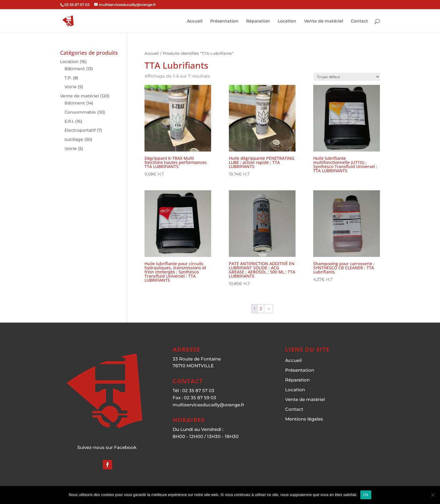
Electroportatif (80, 130)
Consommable (80, 112)
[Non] (433, 495)
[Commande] (347, 77)
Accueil (195, 21)
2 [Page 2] (261, 309)
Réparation (258, 21)
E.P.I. (69, 121)
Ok (366, 495)
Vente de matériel (324, 21)
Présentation (224, 21)
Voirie (71, 87)
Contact (359, 21)
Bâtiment (75, 69)
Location (287, 21)
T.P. (68, 78)
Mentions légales (304, 419)
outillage (74, 139)
